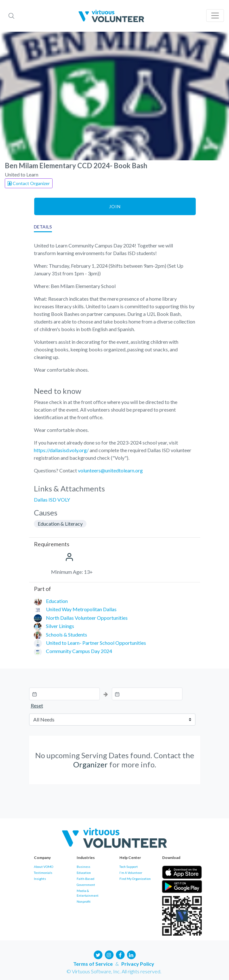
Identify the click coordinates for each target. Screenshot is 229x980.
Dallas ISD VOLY (52, 500)
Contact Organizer (29, 183)
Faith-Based (86, 879)
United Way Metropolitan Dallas (81, 609)
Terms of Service (93, 964)
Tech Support (129, 867)
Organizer (90, 764)
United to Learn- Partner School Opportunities (96, 643)
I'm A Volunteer (131, 873)
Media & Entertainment (88, 893)
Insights (40, 879)
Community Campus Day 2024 (79, 651)
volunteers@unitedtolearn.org (110, 470)
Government (86, 885)
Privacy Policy (138, 964)
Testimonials (43, 873)
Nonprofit (84, 901)
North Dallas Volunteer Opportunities (87, 618)
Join (115, 206)
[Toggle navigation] (215, 16)
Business (83, 867)
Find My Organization (135, 879)
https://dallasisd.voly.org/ (61, 450)
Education (57, 601)
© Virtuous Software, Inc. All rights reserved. (114, 971)
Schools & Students (67, 634)
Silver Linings (60, 626)
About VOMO (44, 867)
